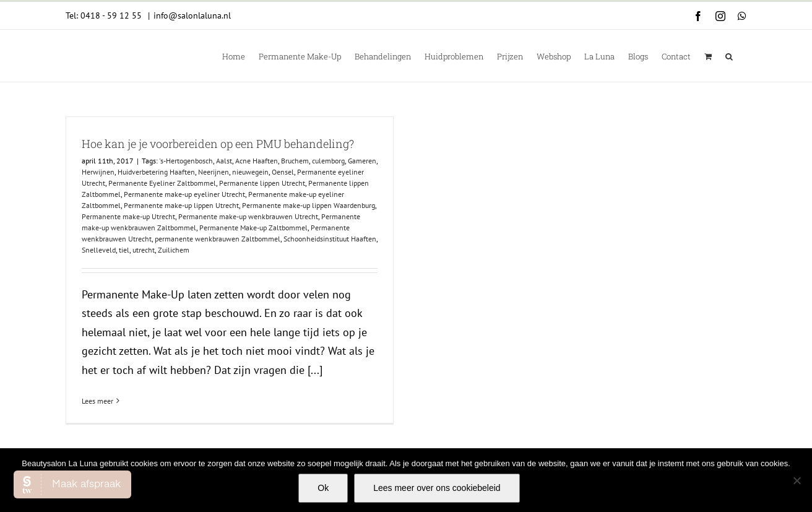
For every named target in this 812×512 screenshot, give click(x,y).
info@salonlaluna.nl (192, 15)
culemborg (328, 161)
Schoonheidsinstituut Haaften (330, 239)
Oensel (283, 172)
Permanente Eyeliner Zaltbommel (162, 183)
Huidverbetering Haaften (156, 172)
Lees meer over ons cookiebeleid (437, 488)
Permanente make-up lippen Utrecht (181, 205)
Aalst (224, 161)
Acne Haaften (257, 161)
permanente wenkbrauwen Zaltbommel (218, 239)
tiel (124, 250)
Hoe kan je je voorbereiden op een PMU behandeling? (218, 144)
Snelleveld (99, 250)
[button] (729, 56)
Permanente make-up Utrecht (128, 216)
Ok (323, 488)
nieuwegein (250, 172)
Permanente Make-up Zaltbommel (253, 228)
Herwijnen (98, 172)
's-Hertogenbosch (186, 161)
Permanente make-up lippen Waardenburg (309, 205)
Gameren (362, 161)
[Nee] (797, 480)
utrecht (144, 250)
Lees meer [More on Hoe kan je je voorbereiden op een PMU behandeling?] (97, 401)
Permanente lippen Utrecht (262, 183)
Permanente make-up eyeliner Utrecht (184, 194)
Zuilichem (174, 250)
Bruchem (295, 161)
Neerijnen (214, 172)
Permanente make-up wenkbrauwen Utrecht (248, 216)
